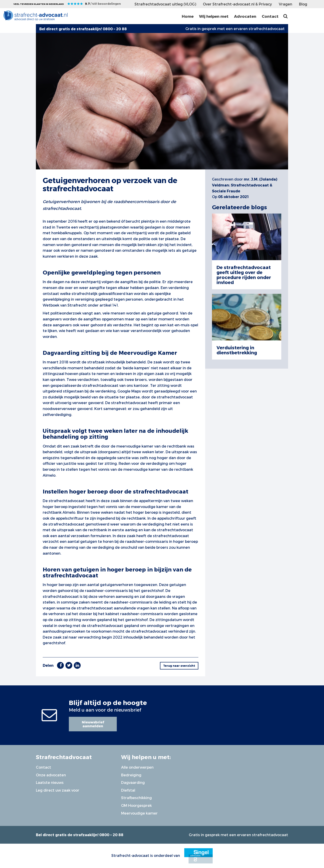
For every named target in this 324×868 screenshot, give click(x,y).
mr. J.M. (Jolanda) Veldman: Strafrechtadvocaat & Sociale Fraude (245, 185)
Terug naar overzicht (179, 666)
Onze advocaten (51, 775)
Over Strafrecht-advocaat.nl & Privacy (237, 4)
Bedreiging (131, 775)
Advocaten (245, 16)
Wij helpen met (214, 16)
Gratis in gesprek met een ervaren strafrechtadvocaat (235, 29)
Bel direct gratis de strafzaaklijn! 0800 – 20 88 (80, 835)
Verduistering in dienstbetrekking (237, 350)
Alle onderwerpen (137, 767)
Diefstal (128, 790)
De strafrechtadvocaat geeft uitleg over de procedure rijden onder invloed (244, 275)
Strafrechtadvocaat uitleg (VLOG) (165, 4)
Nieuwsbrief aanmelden (93, 724)
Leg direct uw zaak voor (58, 790)
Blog (303, 4)
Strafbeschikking (136, 798)
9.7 (103, 4)
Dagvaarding (133, 782)
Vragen (285, 4)
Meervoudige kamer (139, 813)
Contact (270, 16)
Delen (48, 665)
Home (188, 16)
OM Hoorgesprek (136, 805)
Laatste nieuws (50, 782)
